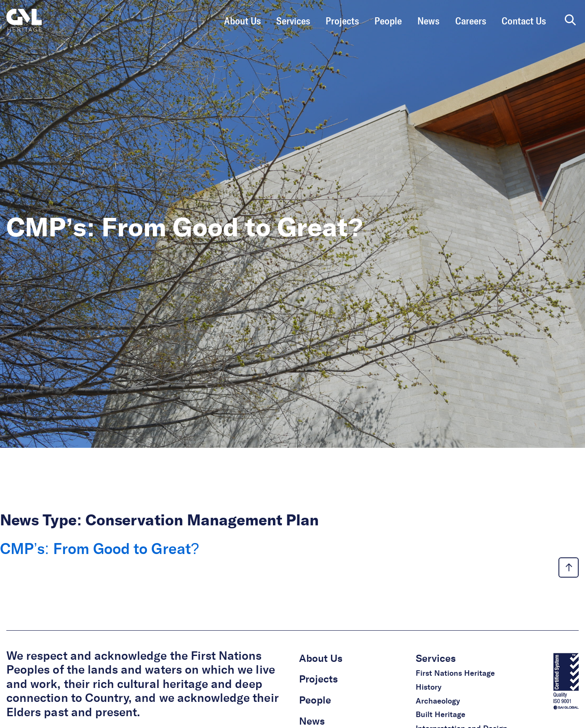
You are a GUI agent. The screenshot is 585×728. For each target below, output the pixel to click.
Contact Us (524, 21)
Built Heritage (441, 715)
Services (293, 21)
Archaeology (438, 701)
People (388, 21)
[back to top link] (569, 567)
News (428, 21)
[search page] (570, 21)
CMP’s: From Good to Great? (102, 550)
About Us (242, 21)
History (429, 688)
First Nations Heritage (455, 674)
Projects (342, 21)
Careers (471, 21)
